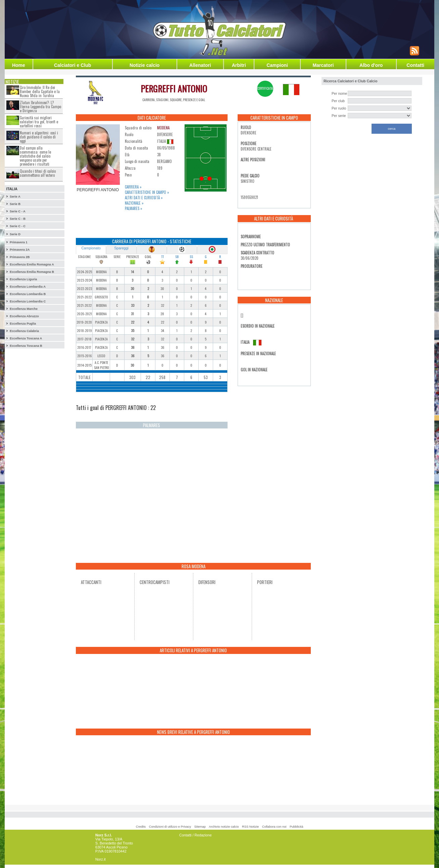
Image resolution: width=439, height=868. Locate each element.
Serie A (15, 197)
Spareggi (121, 248)
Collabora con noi (274, 827)
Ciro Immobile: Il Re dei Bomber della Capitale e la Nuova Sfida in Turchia (40, 91)
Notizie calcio (144, 65)
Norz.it (101, 859)
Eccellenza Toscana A (26, 338)
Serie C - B (18, 219)
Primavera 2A (20, 250)
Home (19, 65)
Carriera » (133, 187)
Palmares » (134, 208)
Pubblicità (296, 827)
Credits (141, 827)
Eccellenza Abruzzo (24, 316)
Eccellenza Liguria (23, 279)
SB (177, 257)
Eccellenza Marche (24, 309)
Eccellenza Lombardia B (28, 294)
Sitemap (200, 827)
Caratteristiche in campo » (147, 192)
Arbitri (239, 65)
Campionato (91, 248)
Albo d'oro (371, 65)
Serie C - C (18, 226)
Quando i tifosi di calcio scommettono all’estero (38, 173)
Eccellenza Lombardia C (28, 301)
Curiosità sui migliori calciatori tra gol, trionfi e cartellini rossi (39, 122)
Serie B (15, 204)
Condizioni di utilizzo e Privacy (170, 827)
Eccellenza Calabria (24, 331)
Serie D (15, 234)
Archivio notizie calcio (224, 827)
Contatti (415, 65)
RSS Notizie (250, 827)
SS (191, 257)
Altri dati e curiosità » (144, 198)
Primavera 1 (19, 242)
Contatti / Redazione (196, 835)
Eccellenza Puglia (23, 324)
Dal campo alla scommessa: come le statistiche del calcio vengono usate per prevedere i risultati (35, 156)
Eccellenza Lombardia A (28, 287)
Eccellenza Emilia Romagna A (32, 264)
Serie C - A (18, 211)
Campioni (277, 65)
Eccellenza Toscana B (26, 346)
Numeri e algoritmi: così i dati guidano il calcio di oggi (39, 137)
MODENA (163, 128)
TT (162, 257)
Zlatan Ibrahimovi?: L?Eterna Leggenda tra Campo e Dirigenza (40, 107)
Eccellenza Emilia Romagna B (32, 272)
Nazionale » (134, 203)
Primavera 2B (20, 257)
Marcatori (323, 65)
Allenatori (200, 65)
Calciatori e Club (72, 65)
